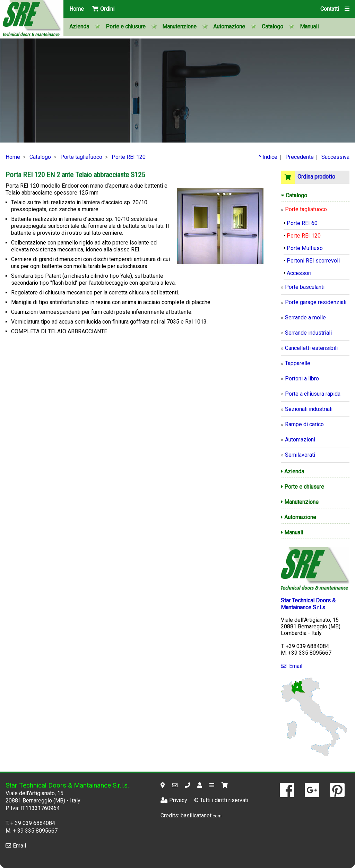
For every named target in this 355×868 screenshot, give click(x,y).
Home (77, 9)
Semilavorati (300, 455)
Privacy (174, 800)
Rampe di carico (304, 424)
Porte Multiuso (305, 248)
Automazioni (300, 440)
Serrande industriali (308, 333)
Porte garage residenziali (316, 302)
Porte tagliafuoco (81, 157)
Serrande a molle (305, 317)
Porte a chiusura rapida (313, 394)
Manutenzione (179, 27)
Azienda (79, 27)
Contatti (330, 9)
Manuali (309, 27)
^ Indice (268, 157)
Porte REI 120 (129, 157)
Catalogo (272, 27)
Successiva (335, 157)
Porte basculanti (305, 287)
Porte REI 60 (302, 223)
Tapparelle (298, 363)
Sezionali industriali (309, 409)
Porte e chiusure (126, 27)
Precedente (300, 157)
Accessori (299, 273)
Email (292, 666)
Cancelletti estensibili (311, 348)
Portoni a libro (302, 379)
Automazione (229, 27)
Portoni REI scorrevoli (313, 261)
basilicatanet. (201, 815)
